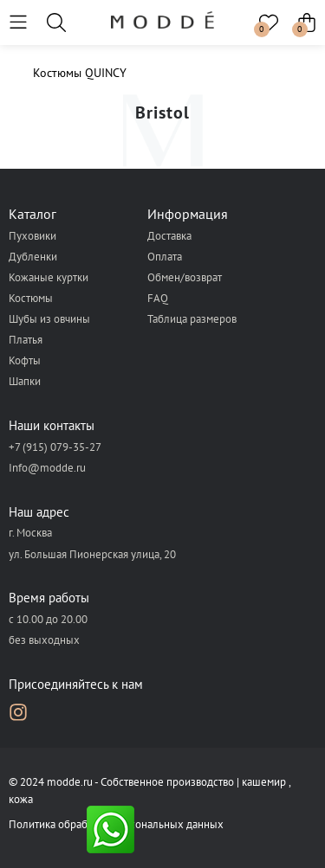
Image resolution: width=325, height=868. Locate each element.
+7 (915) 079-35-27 (55, 447)
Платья (26, 340)
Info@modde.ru (47, 468)
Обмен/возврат (185, 277)
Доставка (169, 236)
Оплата (165, 257)
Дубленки (33, 257)
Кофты (25, 360)
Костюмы (31, 298)
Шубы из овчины (49, 319)
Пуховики (32, 236)
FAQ (158, 298)
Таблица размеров (192, 319)
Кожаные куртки (49, 277)
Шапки (25, 381)
